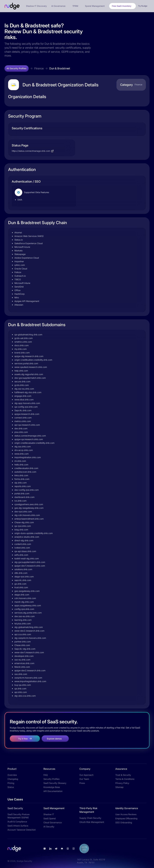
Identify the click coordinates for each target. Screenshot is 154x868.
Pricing (11, 783)
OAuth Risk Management (92, 822)
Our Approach (86, 775)
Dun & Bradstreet (60, 68)
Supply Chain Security (90, 818)
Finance (39, 68)
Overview (12, 775)
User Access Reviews (126, 814)
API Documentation (53, 791)
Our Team (84, 779)
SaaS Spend (50, 818)
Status (11, 787)
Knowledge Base (52, 787)
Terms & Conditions (125, 779)
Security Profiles (51, 779)
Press (82, 783)
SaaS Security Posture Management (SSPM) (18, 816)
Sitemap (119, 787)
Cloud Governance (53, 822)
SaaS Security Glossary (55, 783)
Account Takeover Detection (22, 830)
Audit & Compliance (17, 822)
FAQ (46, 775)
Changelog (13, 779)
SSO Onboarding (124, 822)
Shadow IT (49, 814)
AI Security (49, 827)
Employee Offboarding (126, 818)
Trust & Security (123, 775)
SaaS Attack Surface (18, 826)
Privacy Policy (122, 783)
